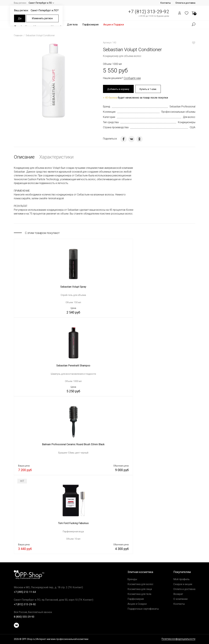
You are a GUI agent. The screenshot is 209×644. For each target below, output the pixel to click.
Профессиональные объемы (178, 112)
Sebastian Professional (182, 107)
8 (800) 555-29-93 (24, 617)
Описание (24, 158)
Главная (18, 35)
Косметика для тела (139, 594)
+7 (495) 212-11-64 (25, 592)
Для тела (72, 25)
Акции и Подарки (114, 25)
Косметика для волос (140, 584)
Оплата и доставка (185, 3)
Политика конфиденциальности (178, 639)
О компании (180, 599)
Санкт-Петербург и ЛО (40, 3)
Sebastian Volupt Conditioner (40, 35)
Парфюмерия (90, 25)
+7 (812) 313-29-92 (149, 12)
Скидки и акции (183, 584)
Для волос (189, 118)
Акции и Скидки (137, 604)
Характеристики (56, 158)
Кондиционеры (187, 123)
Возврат (178, 594)
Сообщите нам (132, 78)
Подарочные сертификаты (143, 609)
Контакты (166, 3)
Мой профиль (181, 579)
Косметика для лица (140, 589)
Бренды (132, 579)
